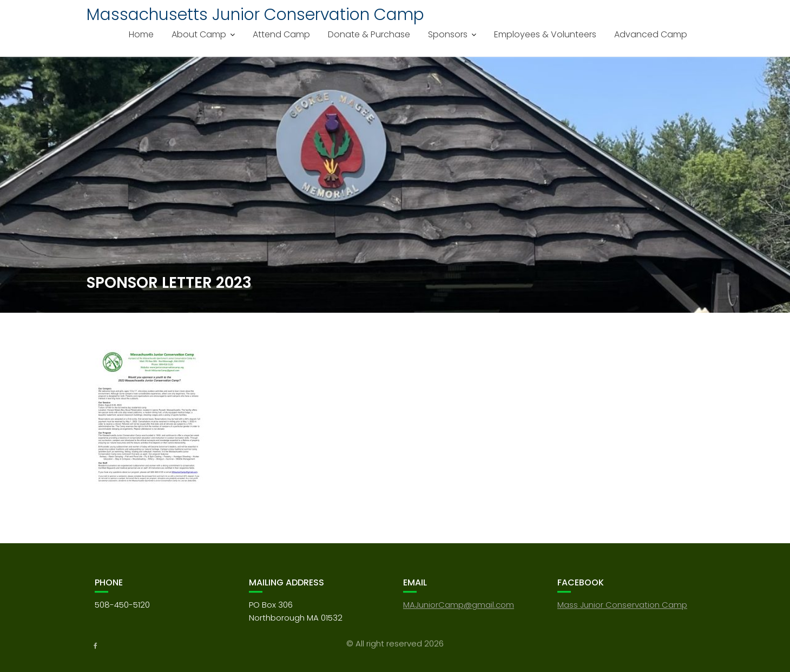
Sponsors (448, 34)
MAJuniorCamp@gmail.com (459, 611)
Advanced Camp (651, 34)
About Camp (199, 34)
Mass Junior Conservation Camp (622, 611)
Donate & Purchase (369, 34)
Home (141, 34)
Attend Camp (281, 34)
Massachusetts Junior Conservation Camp (255, 15)
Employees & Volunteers (545, 34)
